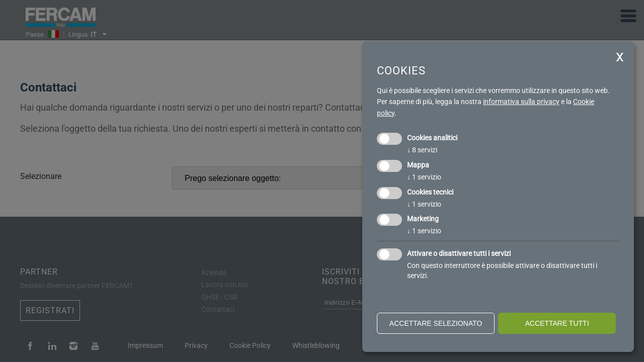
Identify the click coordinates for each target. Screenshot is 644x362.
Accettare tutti (557, 323)
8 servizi (422, 150)
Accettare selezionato (436, 323)
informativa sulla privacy (521, 102)
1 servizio (424, 177)
